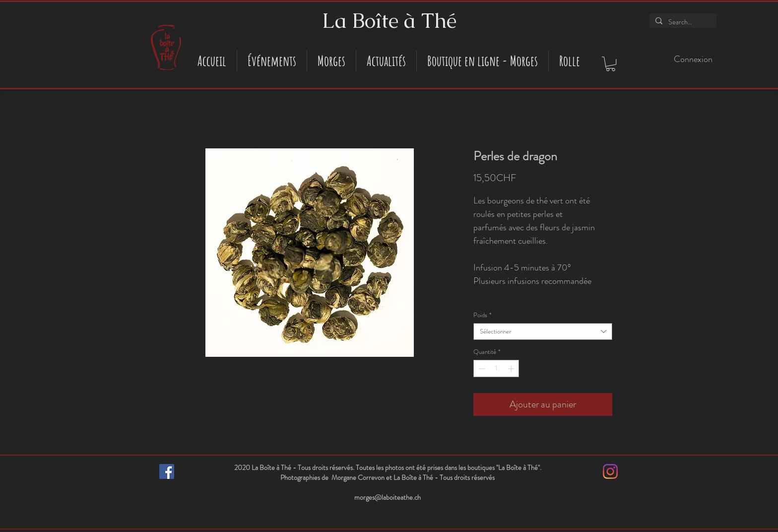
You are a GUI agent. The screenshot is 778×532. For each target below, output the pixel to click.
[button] (611, 64)
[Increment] (512, 369)
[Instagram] (610, 471)
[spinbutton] (496, 369)
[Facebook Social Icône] (167, 471)
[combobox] (543, 332)
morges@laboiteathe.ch (388, 497)
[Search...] (682, 22)
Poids (482, 315)
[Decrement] (481, 369)
